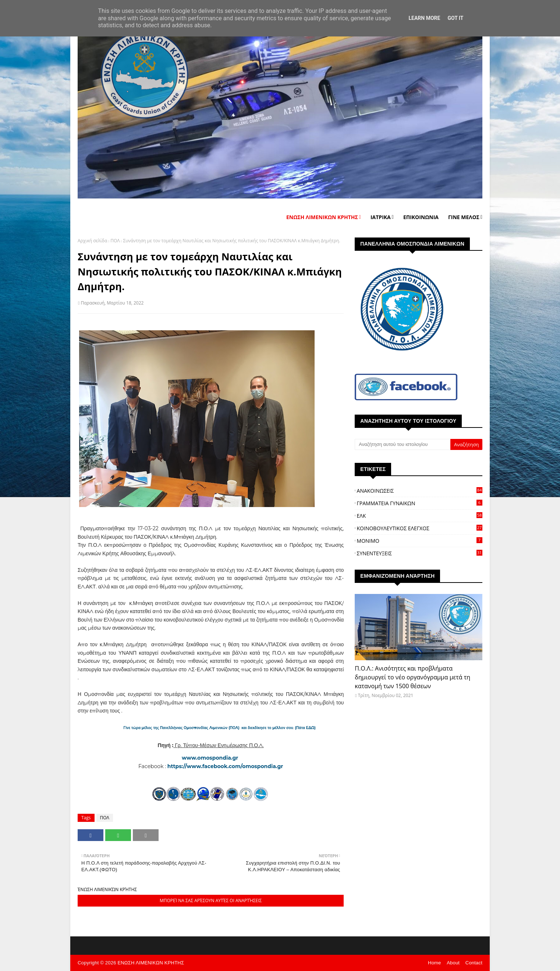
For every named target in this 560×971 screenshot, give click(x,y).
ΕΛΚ (420, 516)
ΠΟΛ (115, 241)
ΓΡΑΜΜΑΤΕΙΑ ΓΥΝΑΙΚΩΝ (420, 503)
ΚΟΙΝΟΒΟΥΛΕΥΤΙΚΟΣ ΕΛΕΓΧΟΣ (420, 528)
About (453, 963)
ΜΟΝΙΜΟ (420, 541)
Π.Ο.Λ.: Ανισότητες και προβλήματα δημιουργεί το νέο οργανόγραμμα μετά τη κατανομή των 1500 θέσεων (412, 677)
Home (434, 963)
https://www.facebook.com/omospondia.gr (225, 766)
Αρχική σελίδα (92, 241)
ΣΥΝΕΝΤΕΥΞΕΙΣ (420, 553)
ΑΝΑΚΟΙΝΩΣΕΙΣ (420, 491)
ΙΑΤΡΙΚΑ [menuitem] (381, 217)
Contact (474, 963)
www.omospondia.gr (211, 758)
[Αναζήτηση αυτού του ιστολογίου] (403, 444)
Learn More (424, 18)
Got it (455, 18)
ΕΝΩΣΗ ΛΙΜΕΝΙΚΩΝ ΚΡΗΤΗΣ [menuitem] (322, 217)
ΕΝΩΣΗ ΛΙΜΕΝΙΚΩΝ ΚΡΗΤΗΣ (151, 963)
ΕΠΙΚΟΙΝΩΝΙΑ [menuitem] (421, 217)
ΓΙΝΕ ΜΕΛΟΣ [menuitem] (464, 217)
